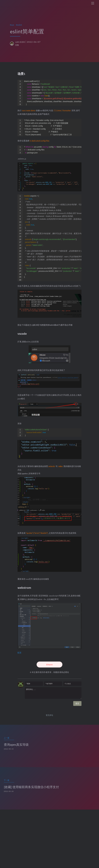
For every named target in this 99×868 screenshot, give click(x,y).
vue (13, 25)
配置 (19, 653)
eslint (20, 25)
